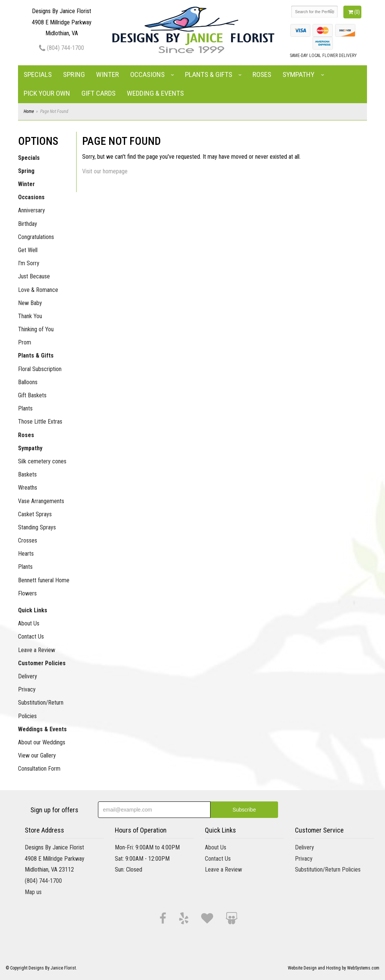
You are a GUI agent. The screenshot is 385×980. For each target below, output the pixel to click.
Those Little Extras (40, 422)
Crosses (28, 540)
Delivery (28, 676)
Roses (262, 74)
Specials (38, 74)
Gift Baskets (32, 395)
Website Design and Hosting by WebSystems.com (334, 968)
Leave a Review (37, 650)
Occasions (147, 74)
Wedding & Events (155, 93)
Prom (25, 342)
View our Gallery (37, 755)
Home (29, 111)
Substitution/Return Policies (41, 709)
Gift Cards (99, 93)
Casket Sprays (35, 514)
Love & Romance (38, 290)
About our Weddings (42, 742)
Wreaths (28, 488)
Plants (25, 408)
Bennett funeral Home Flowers (44, 587)
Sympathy (299, 74)
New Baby (30, 303)
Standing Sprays (37, 527)
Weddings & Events (42, 729)
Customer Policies (42, 663)
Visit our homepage (105, 171)
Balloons (28, 382)
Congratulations (36, 237)
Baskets (27, 474)
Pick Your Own (47, 93)
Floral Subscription (40, 369)
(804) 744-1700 (62, 48)
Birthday (28, 224)
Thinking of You (36, 329)
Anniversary (32, 210)
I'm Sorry (29, 263)
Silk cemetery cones (42, 461)
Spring (74, 74)
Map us (33, 892)
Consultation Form (39, 769)
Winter (108, 74)
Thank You (30, 316)
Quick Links (33, 610)
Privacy (27, 689)
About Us (29, 623)
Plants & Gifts (209, 74)
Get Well (28, 250)
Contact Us (31, 637)
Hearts (26, 554)
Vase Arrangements (41, 501)
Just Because (34, 276)
